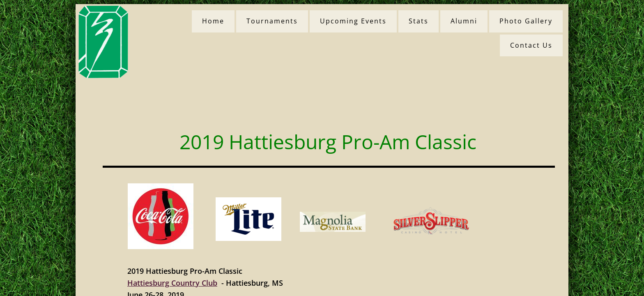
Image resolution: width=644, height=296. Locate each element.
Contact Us (531, 45)
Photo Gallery (526, 21)
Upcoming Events (353, 21)
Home (213, 21)
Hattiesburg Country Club (172, 283)
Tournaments (272, 21)
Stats (419, 21)
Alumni (464, 21)
